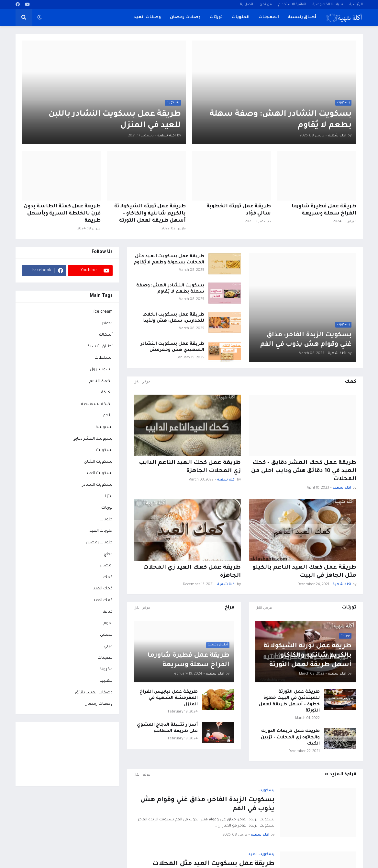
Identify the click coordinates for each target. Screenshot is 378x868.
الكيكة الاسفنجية (97, 404)
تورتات (107, 508)
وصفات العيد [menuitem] (147, 17)
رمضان (106, 566)
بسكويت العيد (99, 473)
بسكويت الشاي (98, 462)
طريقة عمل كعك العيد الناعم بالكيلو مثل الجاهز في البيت (304, 572)
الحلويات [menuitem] (241, 17)
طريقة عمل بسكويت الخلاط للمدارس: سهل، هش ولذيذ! (173, 318)
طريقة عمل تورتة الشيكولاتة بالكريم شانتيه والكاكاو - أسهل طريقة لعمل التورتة (150, 214)
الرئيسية (356, 5)
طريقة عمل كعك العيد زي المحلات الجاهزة (192, 572)
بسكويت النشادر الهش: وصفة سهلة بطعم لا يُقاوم (281, 120)
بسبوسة (104, 427)
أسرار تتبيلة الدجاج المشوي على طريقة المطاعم (167, 728)
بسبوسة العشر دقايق (93, 439)
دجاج (108, 554)
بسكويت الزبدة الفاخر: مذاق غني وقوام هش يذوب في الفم (306, 340)
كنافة (108, 612)
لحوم (108, 623)
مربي (108, 646)
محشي (106, 635)
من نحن (266, 5)
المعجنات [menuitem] (269, 17)
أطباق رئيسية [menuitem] (302, 17)
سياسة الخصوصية (328, 5)
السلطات (104, 358)
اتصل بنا (247, 5)
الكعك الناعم (101, 381)
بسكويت (104, 450)
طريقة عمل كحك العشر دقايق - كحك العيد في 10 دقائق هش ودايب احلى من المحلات (304, 471)
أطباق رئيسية (100, 347)
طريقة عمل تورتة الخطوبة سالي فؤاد (239, 210)
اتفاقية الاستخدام (292, 5)
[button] (39, 17)
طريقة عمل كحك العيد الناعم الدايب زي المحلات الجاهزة (190, 467)
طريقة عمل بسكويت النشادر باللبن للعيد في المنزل (115, 120)
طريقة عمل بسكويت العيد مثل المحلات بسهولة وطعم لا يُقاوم (169, 260)
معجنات (105, 658)
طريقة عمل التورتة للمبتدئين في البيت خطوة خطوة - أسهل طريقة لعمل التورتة (289, 701)
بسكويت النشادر (97, 485)
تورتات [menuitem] (216, 17)
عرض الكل (142, 382)
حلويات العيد (101, 531)
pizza (107, 324)
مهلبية (106, 681)
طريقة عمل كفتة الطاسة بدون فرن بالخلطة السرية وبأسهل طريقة (62, 214)
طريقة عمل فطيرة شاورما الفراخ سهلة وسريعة (324, 210)
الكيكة (107, 393)
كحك (108, 577)
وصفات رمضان (99, 704)
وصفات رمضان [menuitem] (185, 17)
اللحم (108, 416)
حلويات (106, 520)
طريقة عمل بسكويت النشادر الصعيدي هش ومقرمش (172, 347)
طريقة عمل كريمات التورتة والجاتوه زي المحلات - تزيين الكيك (290, 737)
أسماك (106, 335)
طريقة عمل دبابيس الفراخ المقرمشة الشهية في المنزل (169, 698)
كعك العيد (103, 600)
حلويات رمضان (99, 543)
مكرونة (106, 669)
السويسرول (101, 370)
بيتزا (109, 497)
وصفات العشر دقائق (94, 693)
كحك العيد (103, 589)
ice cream (103, 312)
